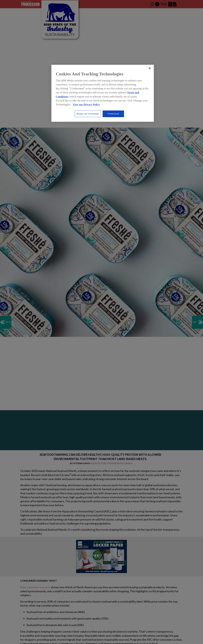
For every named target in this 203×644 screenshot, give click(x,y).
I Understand (113, 114)
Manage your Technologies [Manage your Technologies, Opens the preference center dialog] (88, 114)
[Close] (150, 68)
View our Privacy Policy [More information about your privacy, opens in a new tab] (86, 105)
